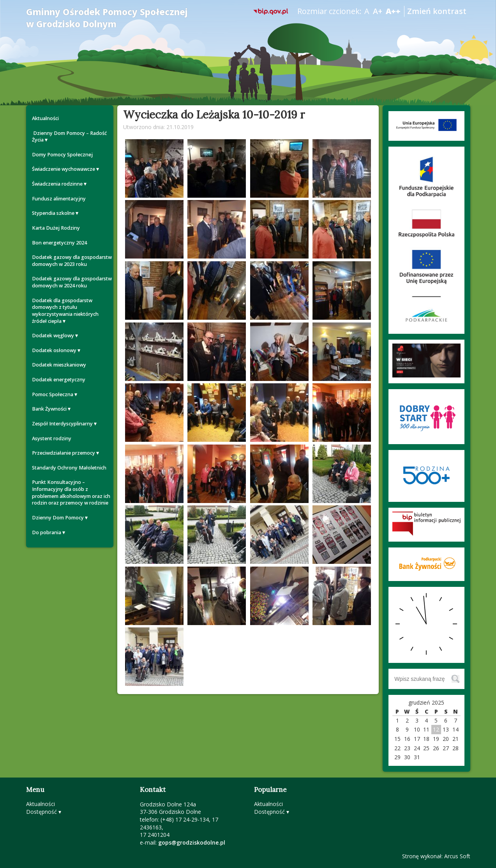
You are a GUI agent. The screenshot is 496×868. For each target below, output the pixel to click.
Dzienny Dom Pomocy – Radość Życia (69, 137)
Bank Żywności (49, 409)
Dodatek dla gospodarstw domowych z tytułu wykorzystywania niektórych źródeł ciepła (65, 311)
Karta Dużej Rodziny (56, 228)
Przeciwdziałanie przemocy (64, 453)
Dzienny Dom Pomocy (58, 518)
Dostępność (41, 812)
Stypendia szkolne (53, 213)
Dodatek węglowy (53, 336)
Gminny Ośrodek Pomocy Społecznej (107, 18)
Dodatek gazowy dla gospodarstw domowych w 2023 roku (72, 261)
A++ (393, 11)
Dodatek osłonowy (54, 350)
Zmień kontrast (437, 11)
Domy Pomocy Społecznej (62, 155)
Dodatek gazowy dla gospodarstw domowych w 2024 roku (72, 282)
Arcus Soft (457, 856)
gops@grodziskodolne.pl (192, 842)
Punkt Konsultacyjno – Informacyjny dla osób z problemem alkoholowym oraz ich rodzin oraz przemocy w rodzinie (71, 492)
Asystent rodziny (52, 438)
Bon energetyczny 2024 (59, 243)
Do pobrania (47, 532)
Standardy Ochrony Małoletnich (69, 468)
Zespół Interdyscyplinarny (62, 424)
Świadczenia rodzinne (57, 184)
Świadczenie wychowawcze (64, 169)
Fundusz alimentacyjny (59, 199)
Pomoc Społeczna (53, 394)
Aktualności (45, 118)
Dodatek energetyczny (59, 380)
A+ (378, 11)
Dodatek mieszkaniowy (59, 365)
